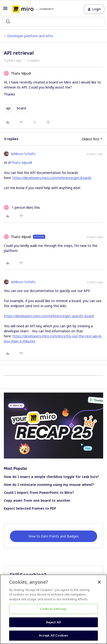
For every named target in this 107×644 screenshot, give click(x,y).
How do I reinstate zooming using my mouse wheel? (49, 485)
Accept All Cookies (53, 635)
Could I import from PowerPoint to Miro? (39, 492)
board (21, 108)
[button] (5, 10)
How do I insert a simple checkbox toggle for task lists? (51, 477)
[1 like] (22, 207)
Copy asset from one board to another (37, 500)
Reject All (53, 622)
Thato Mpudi (21, 73)
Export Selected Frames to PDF (30, 508)
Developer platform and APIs (30, 36)
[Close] (99, 582)
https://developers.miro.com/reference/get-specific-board (49, 316)
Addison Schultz (23, 154)
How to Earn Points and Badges (53, 536)
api (8, 108)
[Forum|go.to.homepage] (33, 9)
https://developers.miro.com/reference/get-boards (52, 178)
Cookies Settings (53, 609)
